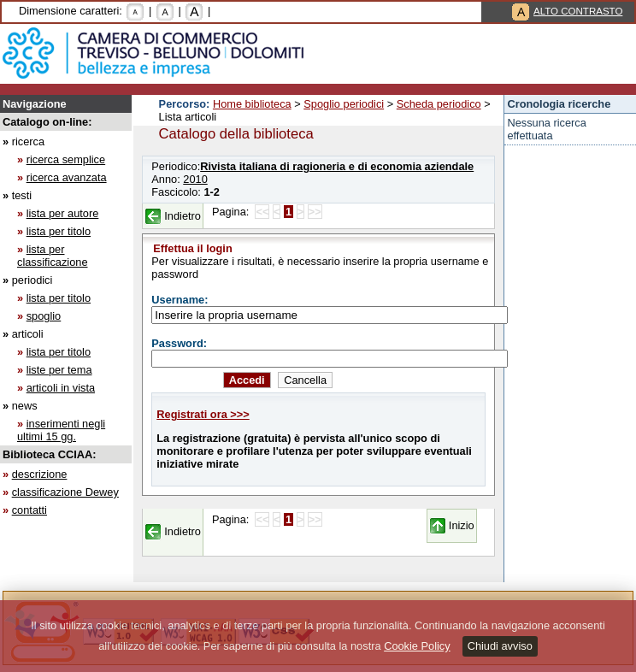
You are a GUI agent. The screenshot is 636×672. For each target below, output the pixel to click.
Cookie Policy (417, 646)
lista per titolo (59, 231)
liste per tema (59, 370)
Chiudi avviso (500, 646)
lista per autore (63, 213)
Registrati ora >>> (203, 414)
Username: (180, 300)
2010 (195, 179)
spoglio (44, 316)
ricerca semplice (66, 159)
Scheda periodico (439, 104)
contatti (29, 510)
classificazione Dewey (65, 492)
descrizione (40, 474)
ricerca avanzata (67, 177)
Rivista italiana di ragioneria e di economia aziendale (337, 166)
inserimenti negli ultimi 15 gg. (61, 430)
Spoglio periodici (344, 104)
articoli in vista (61, 388)
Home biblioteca (252, 104)
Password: (179, 343)
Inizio (462, 525)
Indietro (183, 216)
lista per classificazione (53, 256)
